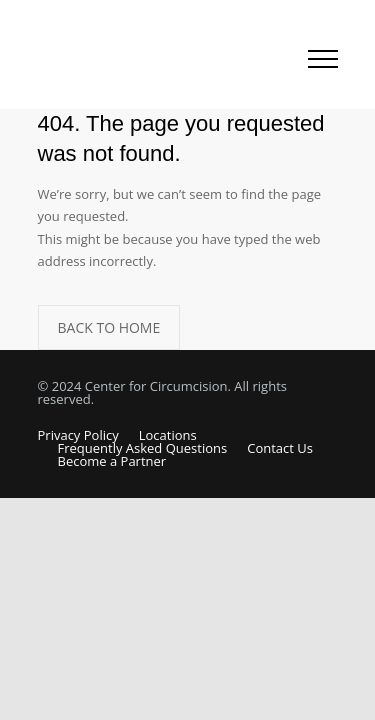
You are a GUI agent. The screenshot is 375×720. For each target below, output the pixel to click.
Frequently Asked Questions (143, 448)
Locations (168, 435)
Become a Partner (112, 461)
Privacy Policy (78, 435)
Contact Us (280, 448)
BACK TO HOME (109, 327)
